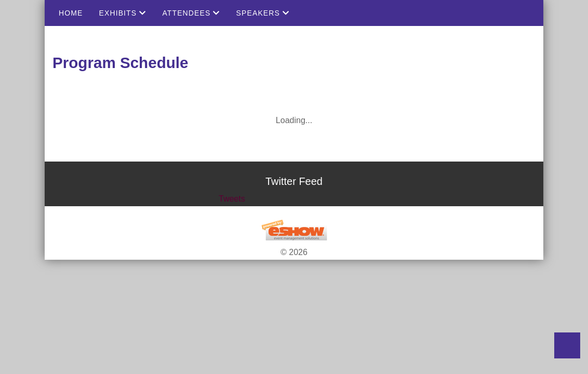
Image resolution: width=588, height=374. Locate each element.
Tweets (232, 199)
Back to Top (567, 345)
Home (71, 13)
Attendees (191, 13)
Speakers (263, 13)
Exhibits (122, 13)
